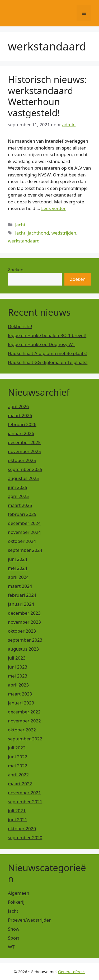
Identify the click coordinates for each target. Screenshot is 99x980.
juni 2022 (18, 757)
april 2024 (18, 577)
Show (14, 929)
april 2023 (18, 685)
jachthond (38, 233)
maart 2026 (20, 415)
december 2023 (24, 613)
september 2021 (25, 802)
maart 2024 (20, 586)
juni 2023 (18, 667)
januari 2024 (21, 604)
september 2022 (25, 739)
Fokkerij (16, 902)
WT (11, 947)
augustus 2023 (23, 649)
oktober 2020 (22, 829)
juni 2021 (18, 820)
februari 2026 (22, 424)
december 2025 (24, 442)
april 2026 (18, 406)
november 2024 (24, 532)
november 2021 (24, 793)
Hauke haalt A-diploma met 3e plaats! (47, 353)
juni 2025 (18, 487)
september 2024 (25, 550)
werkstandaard (24, 241)
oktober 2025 (22, 460)
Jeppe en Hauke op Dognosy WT (42, 344)
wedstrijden (64, 233)
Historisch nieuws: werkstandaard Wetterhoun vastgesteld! (47, 96)
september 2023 (25, 640)
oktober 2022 (22, 730)
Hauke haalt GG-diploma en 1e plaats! (48, 362)
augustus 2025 (23, 478)
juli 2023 (17, 658)
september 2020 (25, 837)
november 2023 (24, 622)
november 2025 (24, 451)
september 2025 (25, 469)
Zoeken (16, 270)
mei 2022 (18, 766)
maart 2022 (20, 784)
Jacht (20, 225)
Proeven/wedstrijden (30, 920)
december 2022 (24, 712)
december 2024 (24, 523)
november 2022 (24, 721)
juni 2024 (18, 559)
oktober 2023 (22, 631)
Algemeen (19, 893)
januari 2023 (21, 703)
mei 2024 (18, 568)
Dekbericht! (20, 326)
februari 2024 (22, 595)
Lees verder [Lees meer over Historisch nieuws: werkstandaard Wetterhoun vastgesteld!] (53, 208)
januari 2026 (21, 433)
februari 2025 (22, 514)
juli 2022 (17, 748)
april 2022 (18, 775)
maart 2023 (20, 694)
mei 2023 (18, 676)
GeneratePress (72, 972)
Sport (14, 938)
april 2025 (18, 496)
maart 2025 (20, 505)
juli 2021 (17, 811)
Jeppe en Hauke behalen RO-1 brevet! (47, 335)
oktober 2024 (22, 541)
